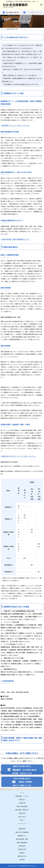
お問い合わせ (22, 817)
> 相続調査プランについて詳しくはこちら (15, 125)
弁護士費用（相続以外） (22, 810)
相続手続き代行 (22, 856)
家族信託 (22, 853)
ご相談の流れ (22, 813)
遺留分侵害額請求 (22, 843)
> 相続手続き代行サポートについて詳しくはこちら (18, 456)
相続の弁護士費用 (22, 806)
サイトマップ (22, 824)
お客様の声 (22, 803)
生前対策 (22, 860)
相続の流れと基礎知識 (22, 832)
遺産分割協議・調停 (22, 839)
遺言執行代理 (22, 849)
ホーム (3, 29)
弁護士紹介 (22, 800)
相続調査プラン (22, 836)
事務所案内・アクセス (22, 796)
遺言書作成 (22, 846)
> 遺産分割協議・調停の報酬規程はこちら (15, 239)
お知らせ (22, 820)
